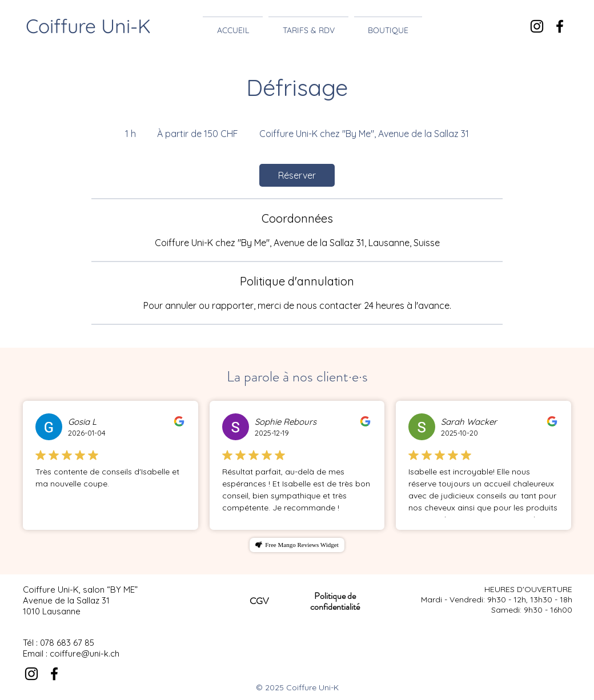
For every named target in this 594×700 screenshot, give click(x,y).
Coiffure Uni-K (88, 26)
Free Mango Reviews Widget (302, 545)
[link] (297, 175)
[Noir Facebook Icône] (560, 26)
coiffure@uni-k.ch (85, 653)
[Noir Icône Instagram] (537, 26)
